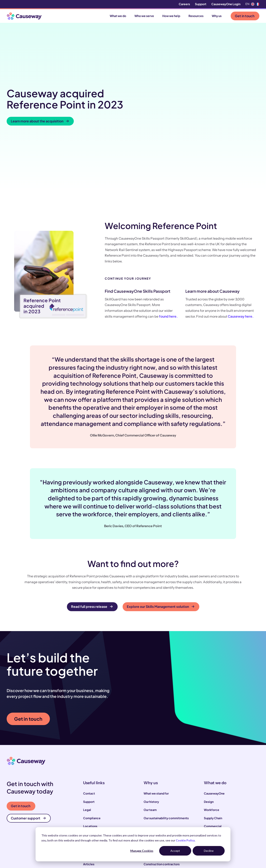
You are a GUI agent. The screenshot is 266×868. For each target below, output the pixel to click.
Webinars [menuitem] (90, 822)
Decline (209, 851)
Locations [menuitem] (90, 759)
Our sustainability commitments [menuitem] (166, 751)
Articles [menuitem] (89, 797)
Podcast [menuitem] (89, 814)
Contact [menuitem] (89, 727)
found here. (168, 250)
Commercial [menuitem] (213, 759)
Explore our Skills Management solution (161, 540)
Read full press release (92, 540)
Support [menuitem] (201, 4)
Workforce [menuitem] (212, 743)
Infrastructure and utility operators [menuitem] (168, 814)
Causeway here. (241, 250)
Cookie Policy (185, 840)
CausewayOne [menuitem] (214, 727)
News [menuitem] (87, 806)
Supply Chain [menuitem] (213, 751)
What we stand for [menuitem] (156, 727)
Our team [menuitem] (150, 743)
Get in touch (245, 16)
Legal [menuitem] (87, 743)
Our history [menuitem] (151, 735)
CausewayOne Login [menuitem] (226, 4)
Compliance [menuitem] (92, 751)
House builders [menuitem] (154, 822)
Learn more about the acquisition (40, 88)
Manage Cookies (142, 851)
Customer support (28, 751)
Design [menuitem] (209, 735)
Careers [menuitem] (184, 4)
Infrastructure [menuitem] (214, 768)
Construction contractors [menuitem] (162, 797)
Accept (175, 851)
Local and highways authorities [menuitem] (165, 806)
